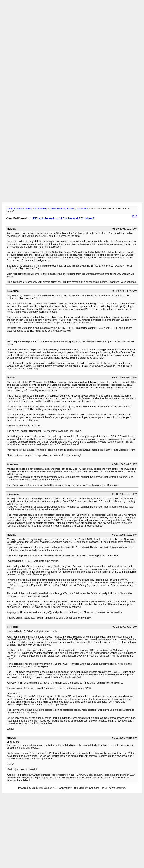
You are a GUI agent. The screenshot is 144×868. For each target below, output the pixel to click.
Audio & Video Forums (19, 209)
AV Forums (40, 209)
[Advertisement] (72, 33)
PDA (135, 216)
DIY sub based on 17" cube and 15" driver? (64, 218)
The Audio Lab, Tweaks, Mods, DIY (69, 209)
